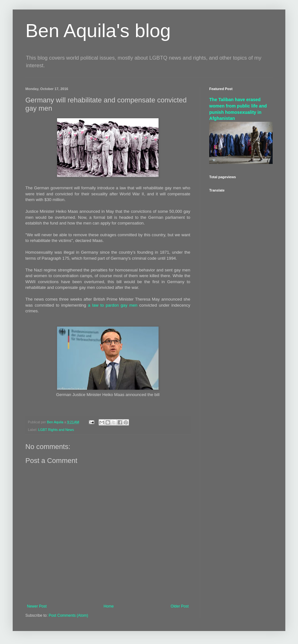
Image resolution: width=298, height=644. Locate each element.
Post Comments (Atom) (68, 615)
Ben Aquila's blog (98, 31)
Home (109, 606)
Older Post (180, 606)
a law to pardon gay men (113, 305)
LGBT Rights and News (56, 430)
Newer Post (37, 606)
